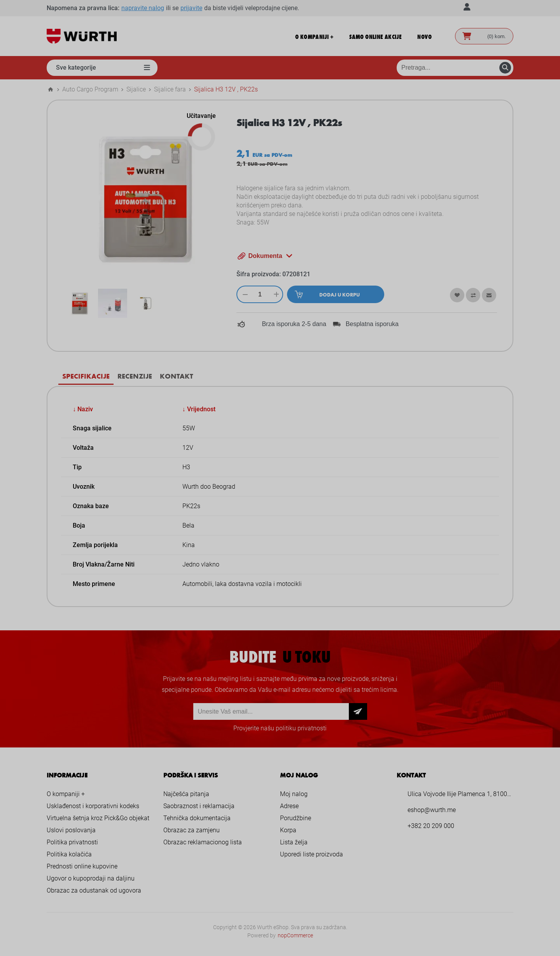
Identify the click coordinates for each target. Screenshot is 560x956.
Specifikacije (86, 376)
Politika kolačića (69, 854)
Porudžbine (296, 818)
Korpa (288, 830)
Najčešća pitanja (186, 794)
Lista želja (294, 842)
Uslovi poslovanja (71, 830)
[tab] (86, 376)
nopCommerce (295, 935)
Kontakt (176, 376)
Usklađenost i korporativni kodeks (93, 806)
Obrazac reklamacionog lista (203, 842)
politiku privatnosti (301, 728)
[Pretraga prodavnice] (455, 68)
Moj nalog (294, 794)
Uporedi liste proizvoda (311, 854)
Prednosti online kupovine (82, 866)
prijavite (191, 8)
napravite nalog (143, 8)
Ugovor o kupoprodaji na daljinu (91, 878)
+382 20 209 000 (431, 826)
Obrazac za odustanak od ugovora (94, 890)
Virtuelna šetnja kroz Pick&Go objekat (98, 818)
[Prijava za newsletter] (271, 711)
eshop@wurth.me (432, 810)
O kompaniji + (66, 794)
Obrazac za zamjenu (192, 830)
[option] (80, 303)
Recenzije (135, 376)
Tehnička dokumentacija (197, 818)
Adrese (289, 806)
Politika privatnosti (72, 842)
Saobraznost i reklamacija (199, 806)
